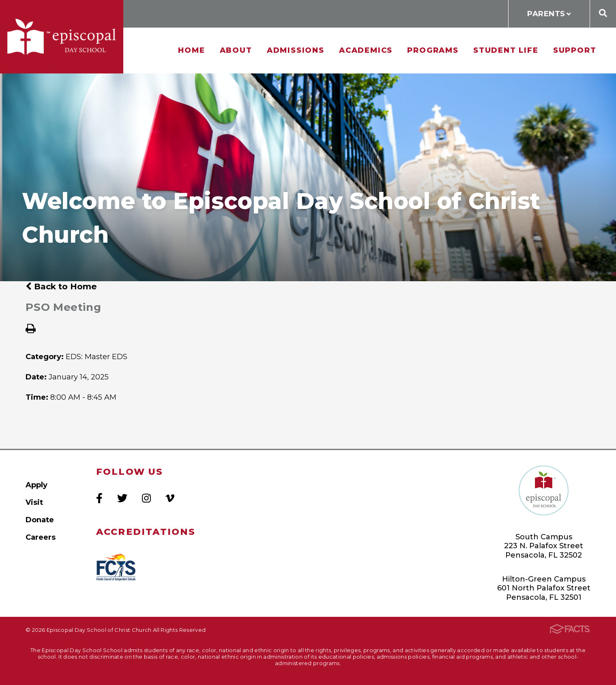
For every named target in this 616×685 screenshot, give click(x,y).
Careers (41, 537)
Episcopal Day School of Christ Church (62, 37)
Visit (34, 502)
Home (191, 50)
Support (575, 50)
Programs (433, 50)
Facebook (99, 498)
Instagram (146, 498)
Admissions (296, 50)
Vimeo (170, 498)
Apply (36, 485)
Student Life (506, 50)
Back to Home (61, 286)
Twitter (122, 498)
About (236, 50)
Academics (366, 50)
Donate (40, 520)
